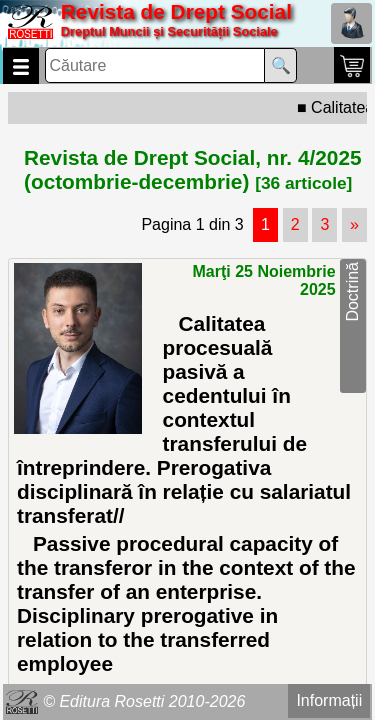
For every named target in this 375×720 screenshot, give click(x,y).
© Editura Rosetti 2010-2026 (144, 701)
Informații (329, 700)
